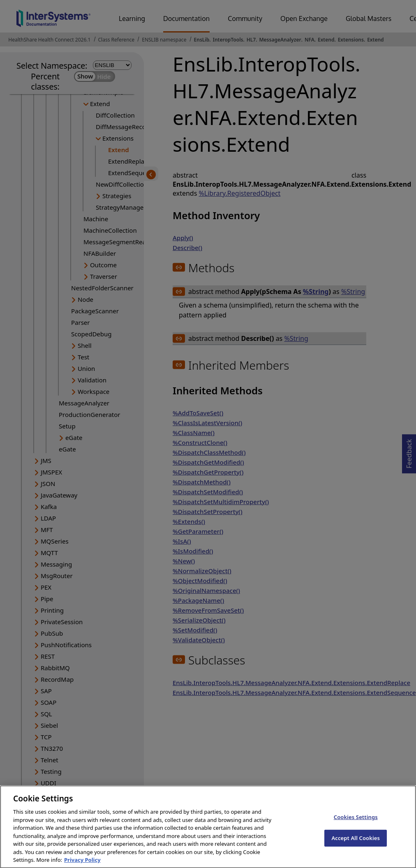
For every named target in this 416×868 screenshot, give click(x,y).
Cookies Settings (356, 824)
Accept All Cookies (356, 845)
